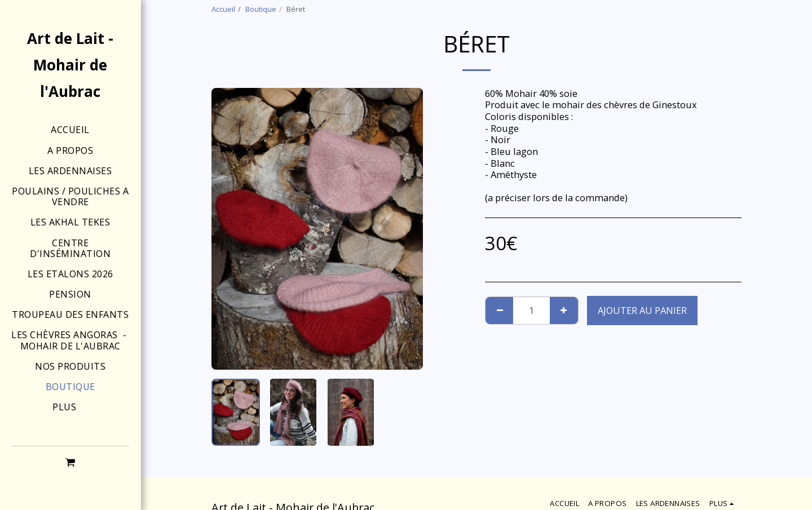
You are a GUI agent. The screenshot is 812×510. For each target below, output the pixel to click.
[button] (70, 462)
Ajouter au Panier (642, 310)
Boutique (261, 9)
